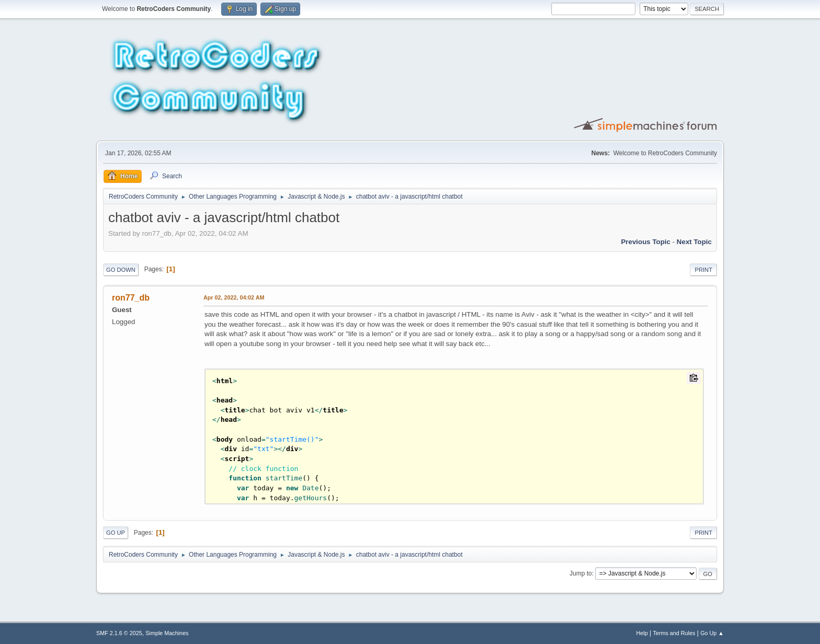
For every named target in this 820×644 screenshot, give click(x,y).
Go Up (116, 533)
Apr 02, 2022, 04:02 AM (234, 297)
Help (642, 633)
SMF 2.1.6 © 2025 (119, 633)
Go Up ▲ (712, 633)
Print (703, 270)
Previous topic (646, 242)
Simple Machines (167, 633)
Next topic (694, 242)
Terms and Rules (674, 633)
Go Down (121, 270)
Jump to (581, 573)
